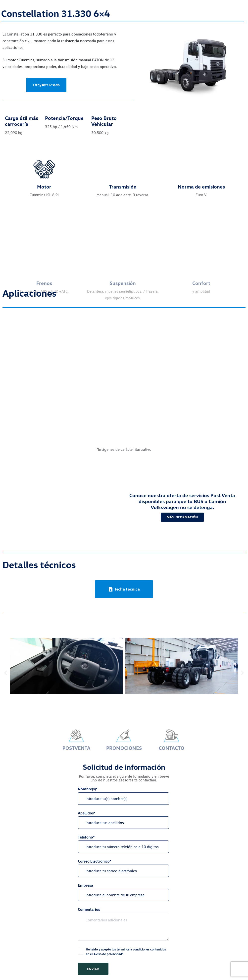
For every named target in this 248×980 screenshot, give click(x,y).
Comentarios (123, 924)
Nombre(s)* (123, 796)
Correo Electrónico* (123, 868)
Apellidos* (123, 820)
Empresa (123, 892)
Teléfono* (123, 844)
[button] (6, 673)
